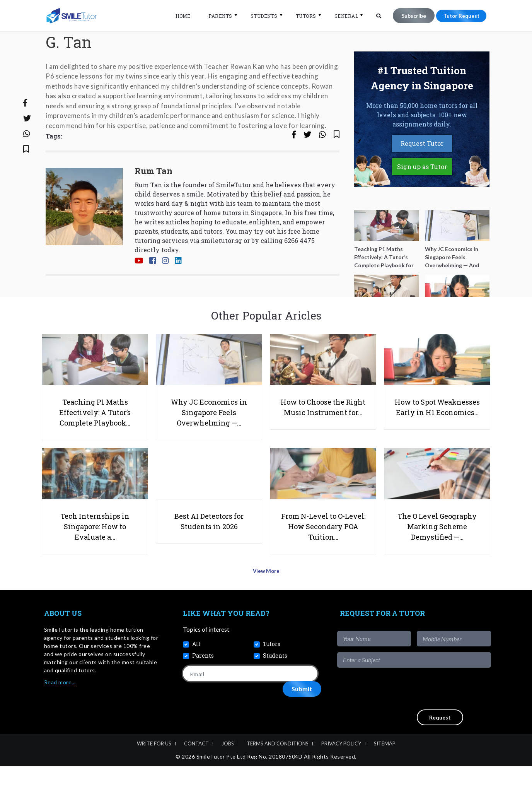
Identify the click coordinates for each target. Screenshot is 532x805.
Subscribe (409, 16)
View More (266, 613)
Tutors (301, 16)
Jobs (228, 783)
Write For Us (154, 783)
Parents (216, 16)
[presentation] (432, 727)
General (342, 16)
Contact (196, 783)
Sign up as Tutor (422, 196)
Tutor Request (459, 16)
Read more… (60, 721)
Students (259, 16)
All (196, 683)
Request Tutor (422, 173)
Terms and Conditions (278, 783)
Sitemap (385, 783)
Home (178, 16)
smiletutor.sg (222, 269)
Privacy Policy (341, 783)
